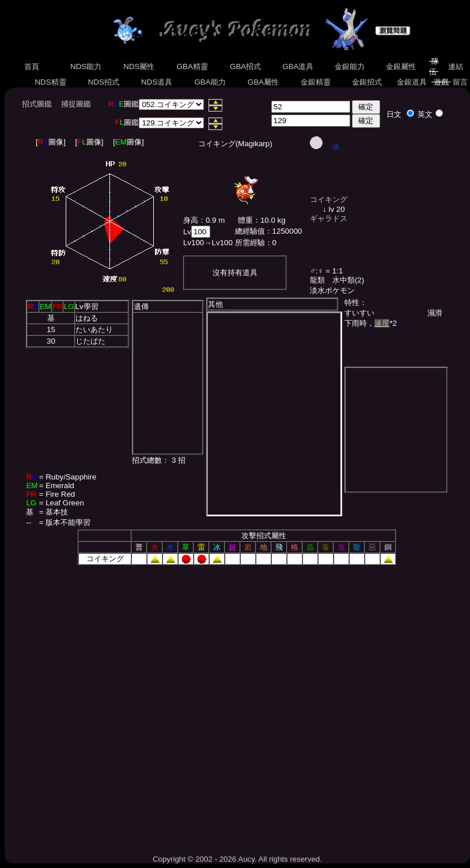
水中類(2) (348, 280)
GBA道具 (298, 66)
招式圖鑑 (37, 104)
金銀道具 (412, 82)
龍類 (317, 280)
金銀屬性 (401, 66)
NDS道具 (157, 82)
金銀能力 (349, 66)
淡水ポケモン (332, 290)
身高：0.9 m (204, 220)
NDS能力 (86, 66)
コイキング (329, 199)
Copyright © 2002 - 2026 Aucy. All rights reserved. (237, 859)
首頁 (32, 66)
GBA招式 (245, 66)
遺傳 (141, 307)
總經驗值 (250, 231)
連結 (455, 66)
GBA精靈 (192, 66)
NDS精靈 (51, 82)
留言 (460, 82)
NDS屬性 (139, 66)
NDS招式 (104, 82)
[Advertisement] (123, 706)
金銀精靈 (315, 82)
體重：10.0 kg (262, 220)
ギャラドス (329, 218)
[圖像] (51, 142)
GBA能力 (210, 82)
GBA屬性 (263, 82)
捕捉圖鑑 (76, 104)
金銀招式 (367, 82)
